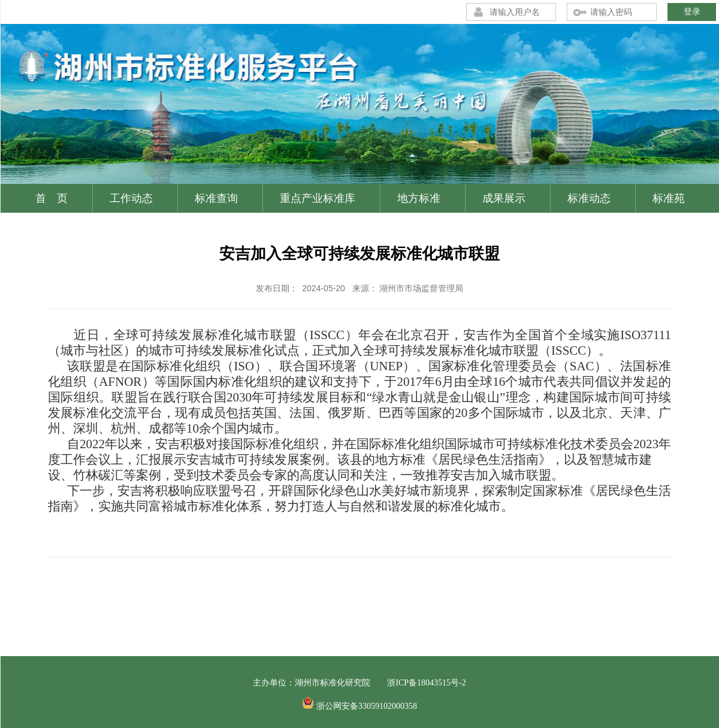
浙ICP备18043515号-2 (426, 683)
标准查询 (216, 198)
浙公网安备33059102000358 (367, 706)
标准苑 (669, 198)
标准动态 (589, 198)
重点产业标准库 (318, 198)
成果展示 (504, 198)
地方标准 (419, 198)
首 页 (52, 198)
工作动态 (131, 198)
